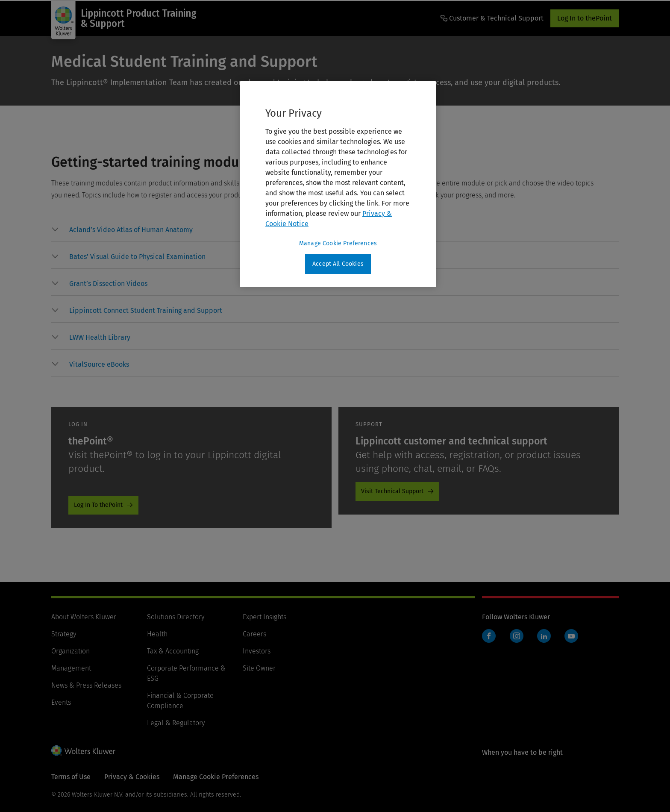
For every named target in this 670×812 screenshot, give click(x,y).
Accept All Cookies (338, 264)
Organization (71, 651)
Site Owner (259, 668)
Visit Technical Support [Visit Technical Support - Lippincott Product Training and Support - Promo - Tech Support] (392, 491)
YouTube (571, 636)
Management (71, 668)
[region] (338, 184)
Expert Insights (264, 617)
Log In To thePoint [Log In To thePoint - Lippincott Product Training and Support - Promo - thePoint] (98, 505)
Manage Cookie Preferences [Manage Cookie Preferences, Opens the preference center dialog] (338, 243)
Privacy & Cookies (132, 777)
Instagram (517, 636)
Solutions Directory (176, 617)
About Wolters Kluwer (84, 617)
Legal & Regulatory (176, 723)
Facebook (489, 636)
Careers (254, 634)
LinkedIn (544, 636)
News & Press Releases (86, 685)
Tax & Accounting (173, 651)
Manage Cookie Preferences (216, 777)
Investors (257, 651)
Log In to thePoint (585, 18)
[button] (131, 230)
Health (157, 634)
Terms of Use (71, 777)
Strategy (64, 634)
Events (61, 702)
